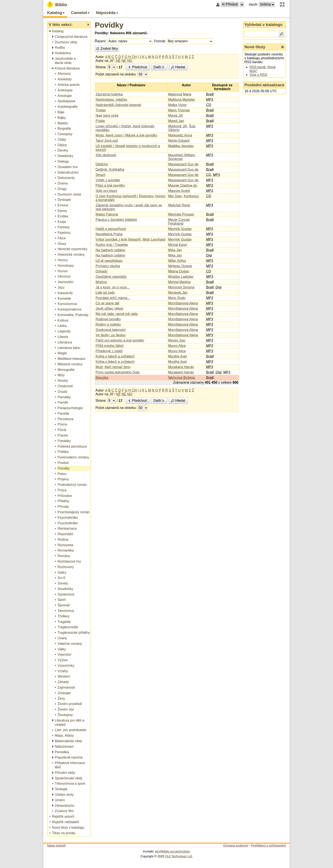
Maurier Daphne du (183, 185)
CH (134, 57)
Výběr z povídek (108, 180)
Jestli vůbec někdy (109, 308)
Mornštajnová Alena (183, 303)
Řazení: (101, 41)
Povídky (109, 25)
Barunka (102, 378)
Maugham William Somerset (181, 157)
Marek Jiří (175, 116)
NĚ (118, 61)
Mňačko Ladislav (181, 277)
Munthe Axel (177, 356)
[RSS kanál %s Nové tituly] (283, 47)
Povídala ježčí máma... (113, 298)
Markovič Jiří (178, 126)
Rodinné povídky (108, 319)
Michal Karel (177, 245)
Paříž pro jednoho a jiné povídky (120, 340)
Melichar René (179, 205)
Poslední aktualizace (264, 85)
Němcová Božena (181, 378)
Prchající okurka (108, 266)
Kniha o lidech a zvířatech (115, 356)
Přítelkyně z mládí (109, 351)
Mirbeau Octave (180, 266)
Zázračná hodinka (109, 94)
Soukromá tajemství (111, 330)
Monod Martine (179, 282)
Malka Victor (177, 105)
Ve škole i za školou (111, 335)
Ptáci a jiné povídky (110, 185)
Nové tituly (255, 47)
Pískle (100, 121)
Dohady (101, 271)
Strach (100, 175)
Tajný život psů (107, 141)
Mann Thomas (179, 110)
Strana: (101, 67)
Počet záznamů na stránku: (116, 74)
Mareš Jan (176, 121)
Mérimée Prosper (181, 214)
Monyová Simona (181, 287)
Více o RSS (258, 75)
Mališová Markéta (181, 100)
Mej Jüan (175, 196)
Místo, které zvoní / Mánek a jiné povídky (126, 135)
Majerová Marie (180, 94)
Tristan (101, 110)
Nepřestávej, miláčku (111, 100)
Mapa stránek (56, 845)
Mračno (101, 282)
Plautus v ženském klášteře (116, 220)
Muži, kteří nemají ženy (113, 367)
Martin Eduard (179, 141)
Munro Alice (177, 346)
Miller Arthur (177, 261)
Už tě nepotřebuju (109, 261)
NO (130, 61)
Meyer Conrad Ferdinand (179, 222)
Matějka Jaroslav (181, 146)
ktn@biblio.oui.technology (172, 851)
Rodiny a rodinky (108, 324)
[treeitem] (69, 31)
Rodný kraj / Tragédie (112, 245)
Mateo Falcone (107, 214)
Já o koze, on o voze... (113, 287)
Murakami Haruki (181, 367)
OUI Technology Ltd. (179, 856)
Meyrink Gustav (180, 229)
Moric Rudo (177, 298)
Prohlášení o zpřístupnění (268, 845)
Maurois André (179, 191)
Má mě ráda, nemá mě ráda (116, 314)
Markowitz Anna (180, 135)
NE (124, 61)
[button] (242, 4)
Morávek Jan (178, 293)
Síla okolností (106, 155)
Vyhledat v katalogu (264, 25)
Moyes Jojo (177, 340)
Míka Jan (175, 250)
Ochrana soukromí (236, 845)
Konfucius (191, 196)
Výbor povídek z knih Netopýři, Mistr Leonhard (130, 239)
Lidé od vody (105, 293)
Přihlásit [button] (230, 4)
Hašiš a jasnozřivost (111, 229)
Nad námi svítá (107, 116)
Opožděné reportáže (111, 277)
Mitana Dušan (178, 271)
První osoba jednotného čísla (117, 372)
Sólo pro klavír (106, 191)
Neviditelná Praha (109, 234)
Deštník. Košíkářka (110, 169)
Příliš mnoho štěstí (110, 346)
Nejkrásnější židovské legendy (118, 105)
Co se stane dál (107, 303)
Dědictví (102, 164)
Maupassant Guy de (183, 164)
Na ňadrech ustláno (110, 250)
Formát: (160, 41)
